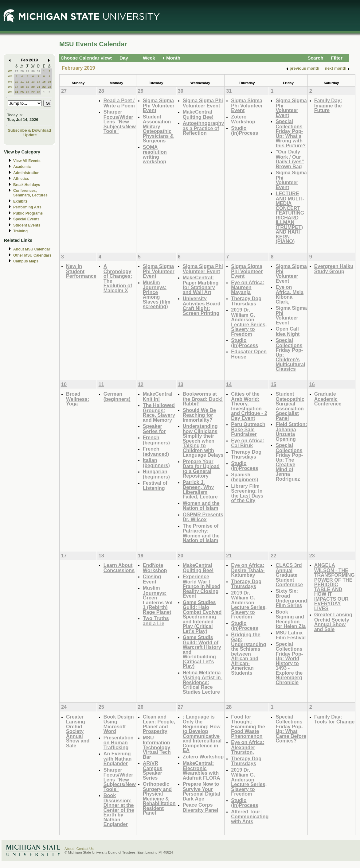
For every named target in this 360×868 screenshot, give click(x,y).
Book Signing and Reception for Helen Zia (291, 619)
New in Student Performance (81, 271)
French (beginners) (156, 440)
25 (22, 92)
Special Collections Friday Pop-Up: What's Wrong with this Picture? (291, 133)
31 (39, 71)
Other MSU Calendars (32, 255)
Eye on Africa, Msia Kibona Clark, (290, 294)
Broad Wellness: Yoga (78, 399)
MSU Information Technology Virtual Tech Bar (157, 747)
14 (39, 81)
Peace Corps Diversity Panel (201, 807)
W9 (10, 92)
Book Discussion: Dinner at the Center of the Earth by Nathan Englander (119, 810)
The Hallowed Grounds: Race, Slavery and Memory (159, 413)
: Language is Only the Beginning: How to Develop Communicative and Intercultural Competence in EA (202, 734)
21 (39, 87)
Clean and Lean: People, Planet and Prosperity (159, 724)
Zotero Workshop (243, 119)
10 (16, 81)
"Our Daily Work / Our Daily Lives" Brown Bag (290, 159)
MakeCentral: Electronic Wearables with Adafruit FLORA (202, 770)
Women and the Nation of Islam (201, 506)
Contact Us (85, 849)
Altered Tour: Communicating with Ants (250, 816)
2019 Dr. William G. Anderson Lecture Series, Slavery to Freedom (249, 322)
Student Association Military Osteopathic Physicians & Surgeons (158, 129)
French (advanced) (156, 451)
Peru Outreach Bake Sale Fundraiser (248, 429)
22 (44, 87)
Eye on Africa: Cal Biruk (248, 443)
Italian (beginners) (156, 463)
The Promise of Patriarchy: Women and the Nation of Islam (201, 533)
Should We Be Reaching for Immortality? (199, 415)
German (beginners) (117, 396)
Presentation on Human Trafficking (119, 742)
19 (27, 87)
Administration (26, 173)
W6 (10, 76)
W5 (10, 71)
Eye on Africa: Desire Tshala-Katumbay (248, 570)
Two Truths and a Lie (156, 621)
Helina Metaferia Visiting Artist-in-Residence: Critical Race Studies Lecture (203, 682)
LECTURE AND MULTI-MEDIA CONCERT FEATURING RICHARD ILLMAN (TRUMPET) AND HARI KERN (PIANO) (290, 217)
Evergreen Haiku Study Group (334, 269)
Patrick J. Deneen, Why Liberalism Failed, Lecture (200, 490)
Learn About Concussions (119, 568)
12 (27, 81)
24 (16, 92)
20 (33, 87)
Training (20, 231)
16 (50, 81)
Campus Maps (26, 261)
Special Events (26, 219)
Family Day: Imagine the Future (328, 105)
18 (22, 87)
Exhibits (20, 201)
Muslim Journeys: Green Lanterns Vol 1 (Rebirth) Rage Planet (158, 600)
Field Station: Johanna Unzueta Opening (291, 432)
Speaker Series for (154, 429)
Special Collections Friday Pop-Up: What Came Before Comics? (291, 729)
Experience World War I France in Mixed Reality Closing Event (202, 586)
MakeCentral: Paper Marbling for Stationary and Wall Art (201, 285)
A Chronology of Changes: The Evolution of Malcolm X (118, 278)
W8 (10, 87)
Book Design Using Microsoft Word (119, 724)
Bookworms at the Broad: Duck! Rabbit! (203, 399)
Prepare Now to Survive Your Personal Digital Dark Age (202, 791)
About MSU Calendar (32, 249)
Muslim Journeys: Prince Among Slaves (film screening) (157, 294)
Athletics (21, 179)
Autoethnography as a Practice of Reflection (203, 128)
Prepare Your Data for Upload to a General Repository (201, 469)
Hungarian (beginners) (156, 474)
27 (16, 71)
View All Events (27, 161)
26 (27, 92)
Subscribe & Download (29, 130)
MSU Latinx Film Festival (291, 635)
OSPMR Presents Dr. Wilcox (203, 517)
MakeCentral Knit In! (158, 396)
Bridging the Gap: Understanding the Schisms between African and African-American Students (248, 654)
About (69, 849)
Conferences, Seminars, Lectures (30, 193)
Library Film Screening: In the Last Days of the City (247, 493)
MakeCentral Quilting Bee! (198, 114)
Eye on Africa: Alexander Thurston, (248, 747)
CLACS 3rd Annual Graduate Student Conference (289, 575)
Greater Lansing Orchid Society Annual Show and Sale (333, 622)
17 (16, 87)
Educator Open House (249, 354)
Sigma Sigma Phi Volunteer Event (159, 105)
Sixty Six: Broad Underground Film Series (291, 598)
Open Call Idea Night (288, 331)
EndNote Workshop (155, 568)
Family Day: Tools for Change (335, 719)
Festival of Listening (155, 485)
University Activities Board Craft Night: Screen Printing (202, 306)
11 (22, 81)
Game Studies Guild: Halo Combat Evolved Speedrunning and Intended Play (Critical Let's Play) (202, 617)
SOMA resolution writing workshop (155, 154)
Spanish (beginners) (245, 477)
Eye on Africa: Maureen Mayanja (248, 287)
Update (30, 135)
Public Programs (28, 213)
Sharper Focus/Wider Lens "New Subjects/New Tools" (120, 121)
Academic (22, 167)
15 (44, 81)
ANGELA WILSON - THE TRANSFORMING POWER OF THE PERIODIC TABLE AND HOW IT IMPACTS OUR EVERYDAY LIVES (335, 587)
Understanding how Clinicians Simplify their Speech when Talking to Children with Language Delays (203, 440)
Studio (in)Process (245, 131)
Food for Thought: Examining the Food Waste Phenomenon (248, 726)
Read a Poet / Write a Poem (119, 103)
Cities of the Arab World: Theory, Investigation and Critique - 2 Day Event (249, 406)
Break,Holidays (27, 185)
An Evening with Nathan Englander (118, 758)
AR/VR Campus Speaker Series (153, 770)
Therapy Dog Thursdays (246, 301)
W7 (10, 81)
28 (22, 71)
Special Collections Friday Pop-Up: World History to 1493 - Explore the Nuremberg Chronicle (289, 663)
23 (50, 87)
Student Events (27, 225)
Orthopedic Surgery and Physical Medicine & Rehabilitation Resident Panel (159, 798)
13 (33, 81)
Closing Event (152, 579)
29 (27, 71)
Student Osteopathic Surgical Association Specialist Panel (290, 406)
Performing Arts (27, 207)
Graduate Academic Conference (328, 399)
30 (33, 71)
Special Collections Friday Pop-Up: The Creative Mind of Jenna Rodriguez (289, 462)
